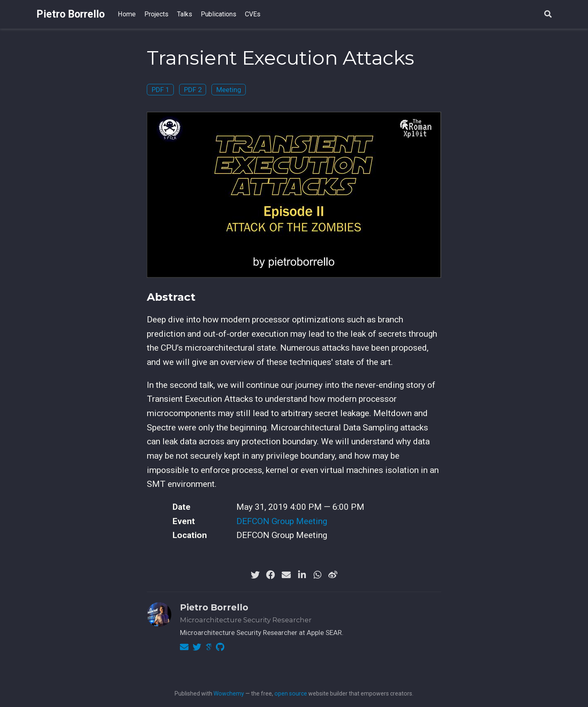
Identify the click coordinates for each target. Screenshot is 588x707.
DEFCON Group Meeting (282, 521)
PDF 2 (193, 90)
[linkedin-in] (302, 575)
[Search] (548, 15)
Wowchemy (229, 693)
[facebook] (271, 575)
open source (291, 693)
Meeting (229, 90)
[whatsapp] (317, 575)
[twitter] (255, 575)
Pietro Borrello (71, 14)
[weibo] (333, 575)
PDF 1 (160, 90)
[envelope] (286, 575)
